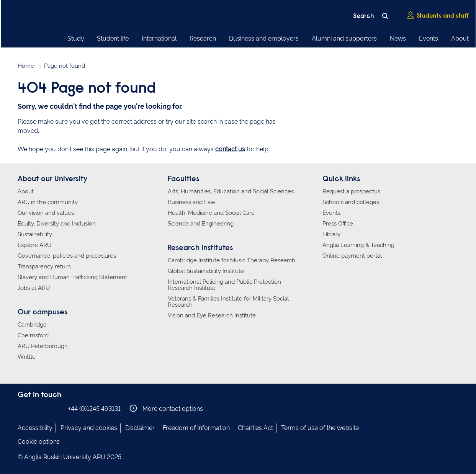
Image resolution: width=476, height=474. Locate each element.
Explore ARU (34, 245)
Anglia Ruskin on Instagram (34, 408)
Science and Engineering (201, 224)
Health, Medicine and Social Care (211, 213)
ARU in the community (48, 202)
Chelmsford (33, 335)
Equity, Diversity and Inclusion (57, 224)
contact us (230, 149)
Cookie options (39, 442)
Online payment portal (352, 256)
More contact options (166, 408)
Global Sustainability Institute (206, 271)
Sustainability (35, 234)
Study (76, 38)
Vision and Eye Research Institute (212, 315)
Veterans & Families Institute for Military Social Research (228, 302)
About (460, 38)
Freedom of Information (196, 428)
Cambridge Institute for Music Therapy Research (231, 260)
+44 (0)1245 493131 (94, 409)
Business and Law (191, 202)
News (398, 38)
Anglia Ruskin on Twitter (46, 408)
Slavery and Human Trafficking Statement (72, 277)
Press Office (338, 224)
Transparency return (44, 266)
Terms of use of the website (320, 428)
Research (203, 38)
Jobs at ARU (34, 288)
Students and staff (438, 16)
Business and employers (264, 38)
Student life (113, 38)
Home (26, 66)
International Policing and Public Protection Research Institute (224, 285)
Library (331, 234)
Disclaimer (140, 428)
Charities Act (255, 428)
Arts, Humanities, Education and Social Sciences (231, 191)
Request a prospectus (351, 191)
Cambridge (32, 325)
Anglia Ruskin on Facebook (23, 408)
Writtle (27, 357)
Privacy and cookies (89, 428)
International (159, 38)
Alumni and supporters (344, 38)
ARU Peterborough (43, 346)
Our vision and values (46, 213)
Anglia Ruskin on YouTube (57, 408)
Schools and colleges (351, 202)
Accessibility (35, 428)
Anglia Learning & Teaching (358, 245)
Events (429, 38)
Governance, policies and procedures (67, 256)
